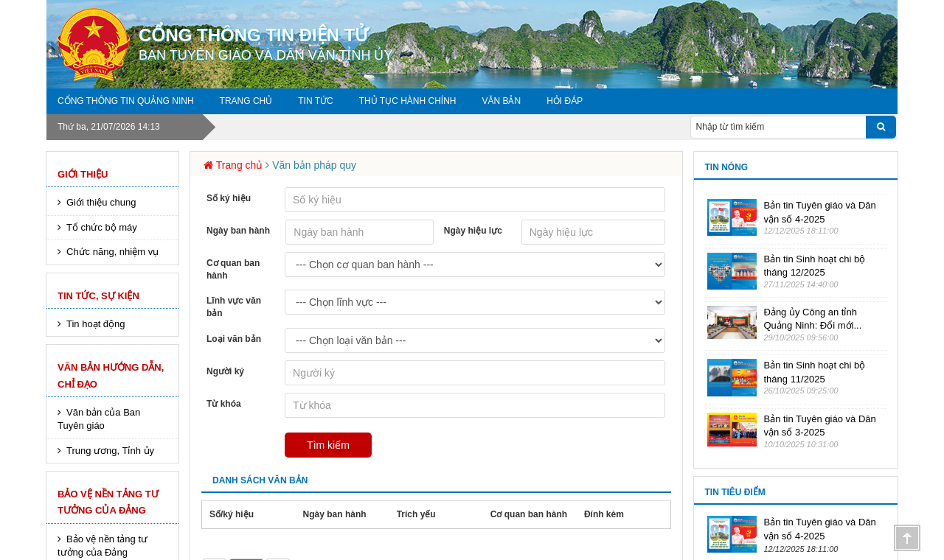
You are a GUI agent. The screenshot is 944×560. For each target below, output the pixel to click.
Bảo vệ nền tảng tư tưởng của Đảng (108, 502)
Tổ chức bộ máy (102, 227)
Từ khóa (224, 404)
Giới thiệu (83, 174)
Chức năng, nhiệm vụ (112, 252)
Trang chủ (246, 101)
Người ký (225, 371)
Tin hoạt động (96, 324)
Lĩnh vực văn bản (234, 307)
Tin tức (315, 101)
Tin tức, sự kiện (98, 296)
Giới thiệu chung (101, 202)
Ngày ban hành (238, 231)
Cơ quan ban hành (233, 269)
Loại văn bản (234, 339)
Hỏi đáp (565, 101)
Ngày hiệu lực (473, 231)
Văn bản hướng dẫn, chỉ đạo (111, 375)
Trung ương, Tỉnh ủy (110, 451)
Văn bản (501, 101)
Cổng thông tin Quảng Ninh (126, 101)
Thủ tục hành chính (408, 101)
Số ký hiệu (229, 198)
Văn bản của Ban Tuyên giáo (99, 419)
